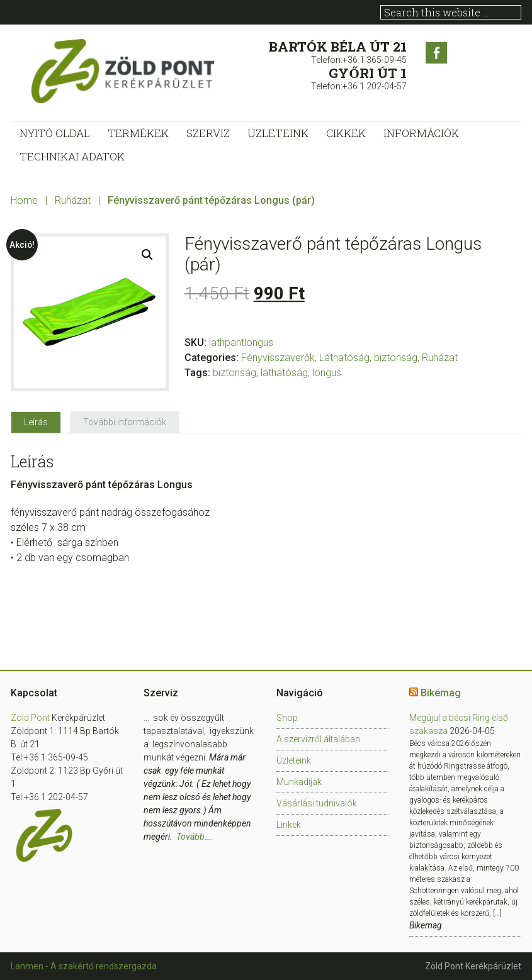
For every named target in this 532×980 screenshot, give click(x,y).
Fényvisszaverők (278, 358)
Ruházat (73, 200)
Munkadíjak (299, 782)
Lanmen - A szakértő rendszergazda (84, 966)
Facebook (436, 53)
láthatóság (284, 373)
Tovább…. (195, 837)
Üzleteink (294, 760)
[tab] (36, 422)
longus (327, 373)
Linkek (289, 825)
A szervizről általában (318, 739)
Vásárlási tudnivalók (317, 803)
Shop (287, 718)
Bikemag (441, 693)
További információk (125, 422)
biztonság (235, 373)
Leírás (36, 422)
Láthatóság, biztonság (368, 358)
